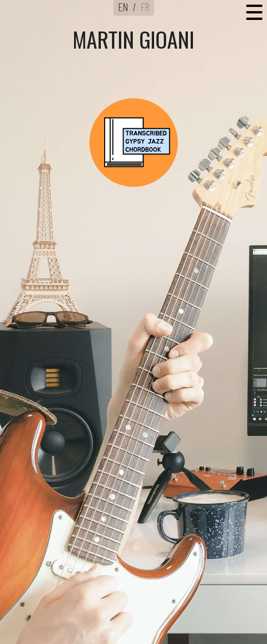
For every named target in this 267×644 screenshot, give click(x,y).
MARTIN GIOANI (133, 39)
